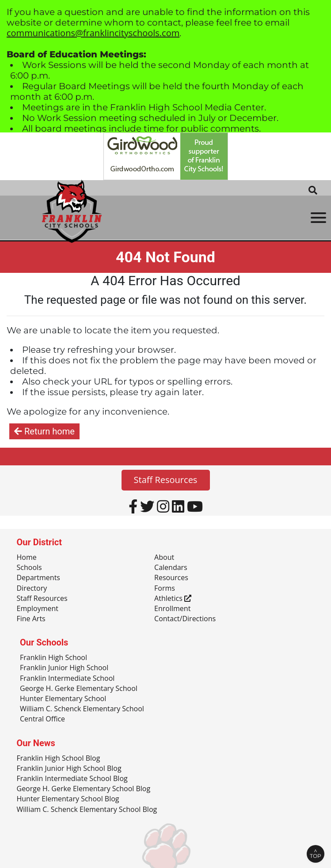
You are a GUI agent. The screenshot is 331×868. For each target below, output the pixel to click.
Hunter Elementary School (63, 699)
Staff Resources (166, 480)
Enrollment (172, 609)
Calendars (171, 568)
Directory (32, 589)
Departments (38, 578)
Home (27, 558)
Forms (165, 589)
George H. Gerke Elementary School (79, 689)
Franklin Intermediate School (67, 679)
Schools (29, 568)
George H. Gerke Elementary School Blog (84, 789)
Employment (38, 609)
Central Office (42, 719)
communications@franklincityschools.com (93, 33)
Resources (171, 578)
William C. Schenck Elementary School (82, 709)
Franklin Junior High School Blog (69, 769)
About (164, 558)
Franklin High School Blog (59, 759)
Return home (44, 431)
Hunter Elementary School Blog (68, 799)
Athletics (173, 599)
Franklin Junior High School (64, 668)
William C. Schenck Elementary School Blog (87, 810)
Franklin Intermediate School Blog (72, 779)
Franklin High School (53, 658)
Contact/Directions (185, 619)
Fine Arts (31, 619)
